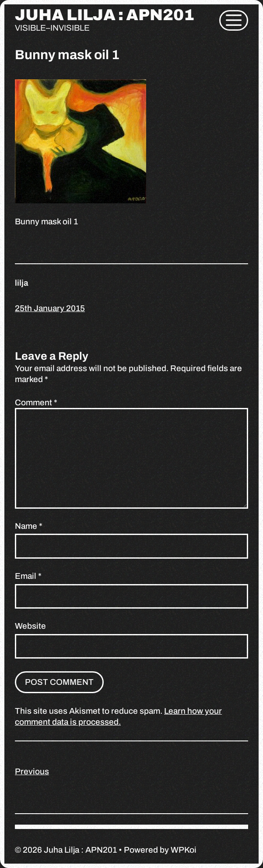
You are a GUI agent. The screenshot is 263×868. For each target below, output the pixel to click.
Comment (36, 402)
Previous (32, 771)
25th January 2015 (50, 308)
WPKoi (184, 850)
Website (30, 626)
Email (28, 576)
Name (29, 526)
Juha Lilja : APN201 (105, 15)
